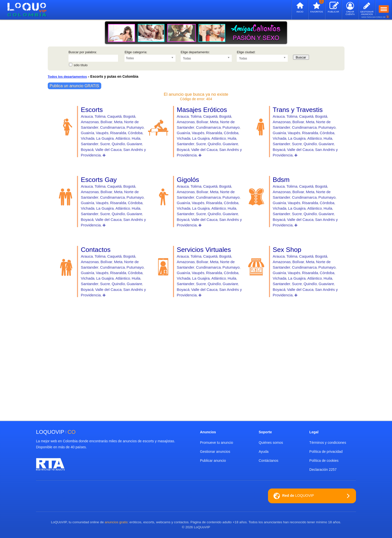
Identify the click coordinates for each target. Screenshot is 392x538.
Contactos (96, 250)
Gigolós (188, 180)
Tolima (100, 116)
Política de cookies (324, 461)
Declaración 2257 (323, 470)
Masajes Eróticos (202, 110)
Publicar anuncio (213, 461)
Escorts (92, 110)
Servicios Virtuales (204, 250)
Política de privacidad (326, 452)
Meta (118, 122)
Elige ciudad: (246, 52)
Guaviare (134, 144)
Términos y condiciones (328, 443)
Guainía (87, 133)
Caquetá (114, 116)
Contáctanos (269, 461)
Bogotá (129, 116)
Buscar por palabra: (83, 52)
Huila (136, 138)
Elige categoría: (136, 52)
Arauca (87, 116)
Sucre (105, 144)
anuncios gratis (116, 522)
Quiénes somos (271, 443)
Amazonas (90, 122)
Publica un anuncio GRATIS (74, 86)
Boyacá (87, 150)
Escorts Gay (99, 180)
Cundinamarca (112, 127)
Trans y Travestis (298, 110)
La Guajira (105, 138)
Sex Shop (287, 250)
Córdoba (135, 133)
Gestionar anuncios (215, 452)
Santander (89, 144)
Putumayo (135, 127)
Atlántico (123, 138)
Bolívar (106, 122)
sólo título (81, 65)
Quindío (118, 144)
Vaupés (102, 133)
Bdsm (281, 180)
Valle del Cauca (108, 150)
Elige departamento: (195, 52)
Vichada (88, 138)
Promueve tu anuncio (216, 443)
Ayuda (264, 452)
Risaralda (118, 133)
